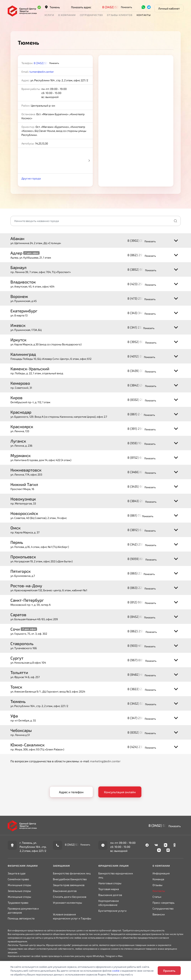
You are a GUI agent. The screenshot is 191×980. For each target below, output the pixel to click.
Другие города (31, 178)
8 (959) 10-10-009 (140, 443)
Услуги (49, 15)
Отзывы (157, 885)
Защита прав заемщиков (69, 885)
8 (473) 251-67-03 (140, 298)
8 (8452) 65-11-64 (140, 617)
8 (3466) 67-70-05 (140, 472)
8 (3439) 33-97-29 (140, 371)
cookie (116, 971)
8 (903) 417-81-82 (140, 645)
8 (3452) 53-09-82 (116, 7)
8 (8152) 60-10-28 (140, 457)
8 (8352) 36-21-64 (140, 732)
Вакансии (159, 914)
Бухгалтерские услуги (112, 911)
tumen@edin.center (42, 72)
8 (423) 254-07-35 (140, 284)
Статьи (157, 897)
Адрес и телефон (71, 792)
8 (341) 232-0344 (140, 327)
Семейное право (18, 879)
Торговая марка (109, 889)
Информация (161, 873)
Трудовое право (18, 903)
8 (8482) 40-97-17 (140, 674)
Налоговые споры (110, 883)
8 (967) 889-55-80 (141, 660)
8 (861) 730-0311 (139, 515)
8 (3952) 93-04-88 (141, 342)
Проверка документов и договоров (23, 910)
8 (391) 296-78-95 (140, 428)
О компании (67, 15)
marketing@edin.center (105, 761)
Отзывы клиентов (120, 15)
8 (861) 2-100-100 (140, 414)
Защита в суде (17, 873)
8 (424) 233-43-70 (140, 747)
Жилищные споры (19, 885)
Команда (158, 879)
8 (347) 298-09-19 (140, 718)
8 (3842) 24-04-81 (140, 385)
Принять (169, 971)
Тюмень (52, 7)
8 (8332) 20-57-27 (140, 400)
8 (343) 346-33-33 (140, 313)
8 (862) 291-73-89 (140, 255)
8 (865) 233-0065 (140, 573)
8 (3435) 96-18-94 (140, 486)
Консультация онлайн (120, 792)
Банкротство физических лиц (72, 873)
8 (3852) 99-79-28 (140, 269)
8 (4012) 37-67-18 (140, 356)
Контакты (144, 15)
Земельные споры (19, 891)
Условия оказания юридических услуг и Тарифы (72, 916)
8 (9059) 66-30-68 (141, 559)
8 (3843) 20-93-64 (141, 501)
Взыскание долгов (65, 891)
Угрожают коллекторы (67, 903)
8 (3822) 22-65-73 (140, 689)
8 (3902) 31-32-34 (140, 240)
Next (89, 161)
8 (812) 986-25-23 (140, 602)
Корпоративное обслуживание (109, 903)
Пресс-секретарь (164, 903)
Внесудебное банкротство (70, 879)
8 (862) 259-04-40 (141, 631)
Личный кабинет (169, 8)
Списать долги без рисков (70, 897)
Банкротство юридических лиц (116, 875)
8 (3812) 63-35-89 (140, 530)
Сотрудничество (91, 15)
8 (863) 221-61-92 (140, 588)
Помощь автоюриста (21, 918)
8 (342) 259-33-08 (140, 544)
